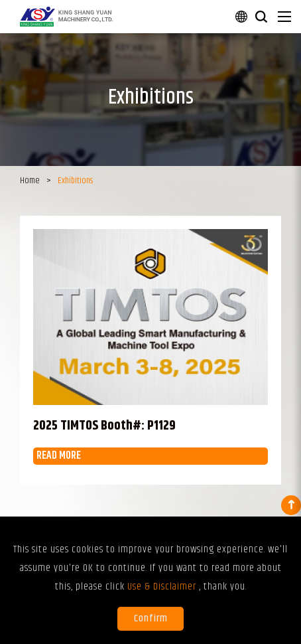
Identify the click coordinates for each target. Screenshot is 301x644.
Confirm (151, 618)
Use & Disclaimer (163, 587)
